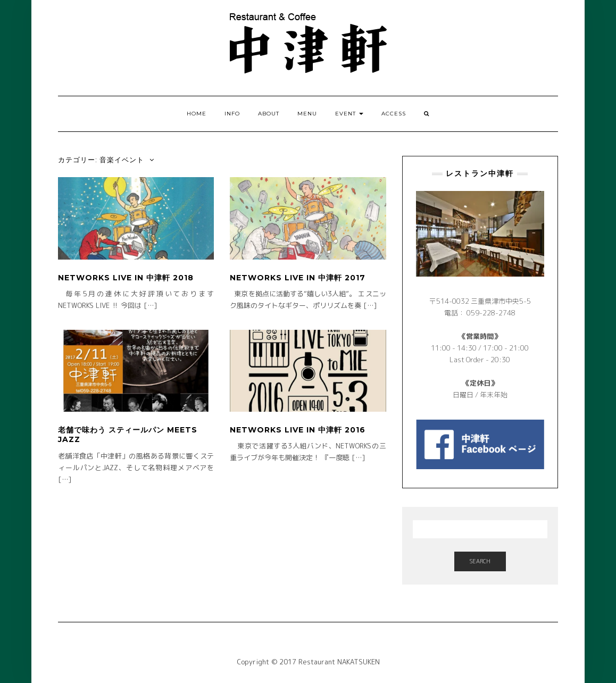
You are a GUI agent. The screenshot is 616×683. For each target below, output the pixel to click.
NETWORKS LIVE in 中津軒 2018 (126, 278)
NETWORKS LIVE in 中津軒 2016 (298, 430)
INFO (232, 114)
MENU (307, 114)
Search (480, 561)
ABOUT (269, 114)
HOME (197, 114)
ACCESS (394, 114)
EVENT (349, 114)
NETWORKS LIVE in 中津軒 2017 (298, 278)
